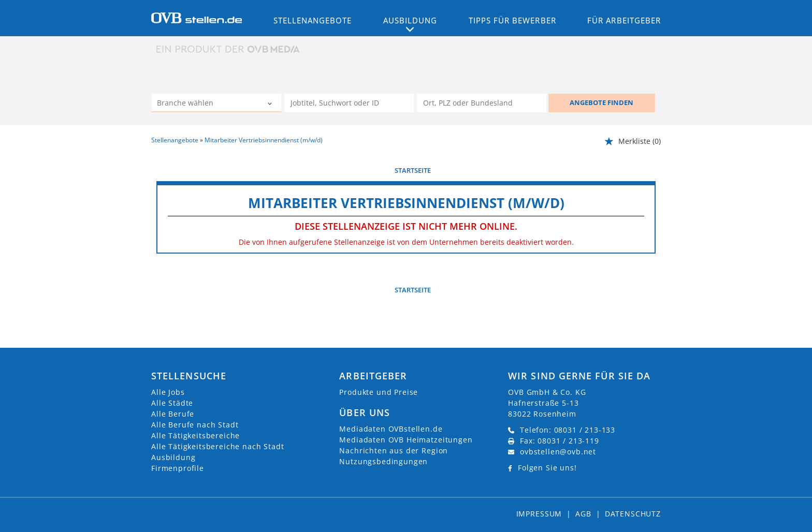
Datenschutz (633, 514)
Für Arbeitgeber (624, 20)
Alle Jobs (168, 392)
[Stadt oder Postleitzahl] (482, 103)
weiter (644, 170)
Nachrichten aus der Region (394, 450)
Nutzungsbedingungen (383, 461)
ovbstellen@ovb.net (558, 452)
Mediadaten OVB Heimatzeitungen (406, 440)
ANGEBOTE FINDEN (601, 102)
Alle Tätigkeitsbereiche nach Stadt (218, 446)
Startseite (413, 170)
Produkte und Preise (379, 392)
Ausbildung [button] (410, 20)
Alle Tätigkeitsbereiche (195, 435)
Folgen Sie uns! (547, 468)
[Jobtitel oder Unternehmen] (349, 103)
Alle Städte (172, 403)
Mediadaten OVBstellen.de (391, 429)
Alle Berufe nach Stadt (195, 425)
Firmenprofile (178, 468)
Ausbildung (173, 457)
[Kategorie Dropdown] (271, 104)
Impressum (539, 514)
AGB (583, 514)
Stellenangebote (313, 20)
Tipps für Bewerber (512, 20)
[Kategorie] (206, 104)
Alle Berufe (173, 414)
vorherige (175, 170)
